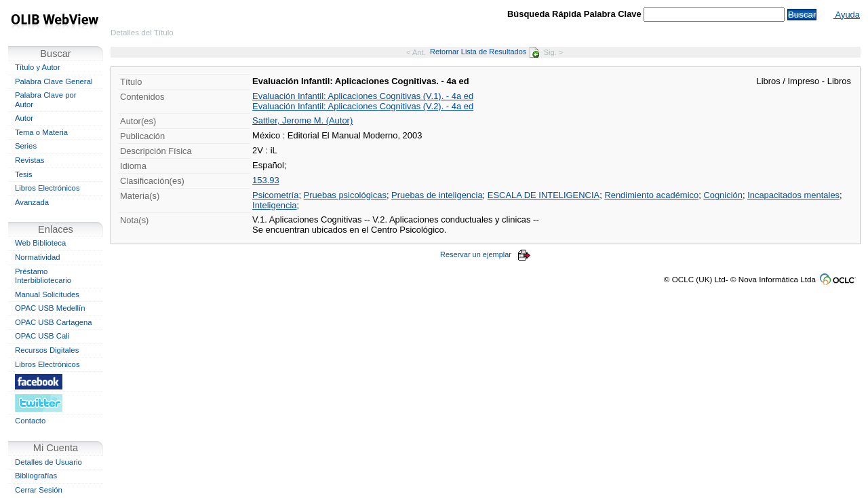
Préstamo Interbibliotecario (43, 276)
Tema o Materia (41, 132)
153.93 (266, 180)
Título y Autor (38, 67)
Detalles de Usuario (48, 462)
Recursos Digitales (47, 350)
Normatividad (38, 257)
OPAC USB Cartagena (54, 322)
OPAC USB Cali (42, 336)
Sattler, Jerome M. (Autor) (302, 120)
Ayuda (847, 15)
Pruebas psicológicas (345, 195)
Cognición (723, 195)
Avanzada (32, 202)
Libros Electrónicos (47, 188)
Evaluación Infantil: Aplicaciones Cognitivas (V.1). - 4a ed (363, 96)
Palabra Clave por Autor (46, 100)
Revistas (29, 160)
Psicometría (275, 195)
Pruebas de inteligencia (437, 195)
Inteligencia (274, 205)
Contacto (30, 421)
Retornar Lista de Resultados (485, 52)
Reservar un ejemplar (486, 254)
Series (26, 146)
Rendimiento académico (651, 195)
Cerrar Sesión (39, 490)
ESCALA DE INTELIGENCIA (544, 195)
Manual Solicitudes (47, 294)
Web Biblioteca (40, 243)
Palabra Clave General (54, 81)
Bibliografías (36, 476)
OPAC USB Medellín (50, 308)
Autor (24, 118)
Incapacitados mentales (793, 195)
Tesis (24, 174)
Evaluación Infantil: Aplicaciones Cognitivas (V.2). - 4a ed (363, 106)
